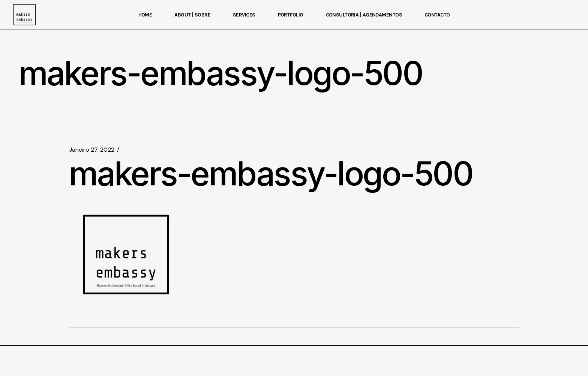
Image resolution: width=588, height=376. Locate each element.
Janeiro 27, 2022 (92, 150)
